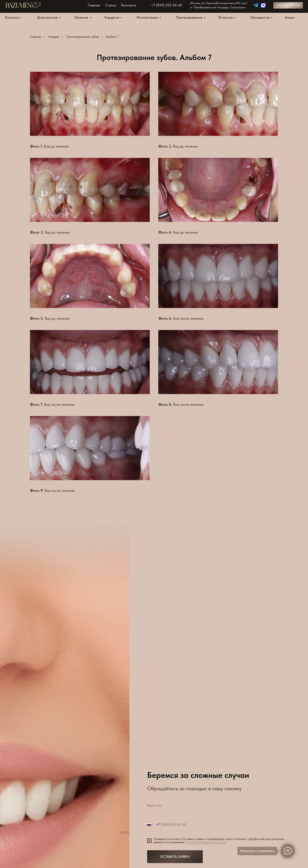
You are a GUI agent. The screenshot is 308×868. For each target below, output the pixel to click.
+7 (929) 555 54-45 (167, 5)
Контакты (129, 5)
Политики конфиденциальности (206, 842)
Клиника (12, 17)
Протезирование (189, 17)
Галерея (53, 37)
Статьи (111, 5)
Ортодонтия (260, 17)
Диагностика (47, 17)
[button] (288, 5)
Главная (94, 5)
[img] (256, 5)
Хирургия (112, 17)
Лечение (82, 17)
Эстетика (225, 17)
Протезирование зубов (82, 37)
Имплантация (147, 17)
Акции (290, 17)
